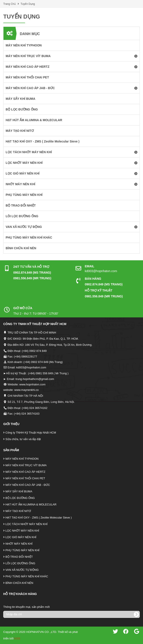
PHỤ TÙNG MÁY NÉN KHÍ (22, 550)
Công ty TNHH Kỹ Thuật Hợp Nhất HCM (31, 433)
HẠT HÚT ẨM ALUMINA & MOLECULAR (31, 504)
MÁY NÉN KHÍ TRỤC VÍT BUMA (26, 465)
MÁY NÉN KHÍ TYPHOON (22, 459)
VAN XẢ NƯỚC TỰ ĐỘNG (22, 570)
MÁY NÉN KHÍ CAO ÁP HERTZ (25, 472)
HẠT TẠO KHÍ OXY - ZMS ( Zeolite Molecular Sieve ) (39, 518)
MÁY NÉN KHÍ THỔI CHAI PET (25, 478)
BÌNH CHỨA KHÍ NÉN (19, 583)
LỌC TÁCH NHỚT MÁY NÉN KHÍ (26, 524)
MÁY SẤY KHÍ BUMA (19, 491)
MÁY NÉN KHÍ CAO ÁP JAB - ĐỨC (28, 485)
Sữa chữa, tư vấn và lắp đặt (23, 439)
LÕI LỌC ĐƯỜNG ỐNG (20, 563)
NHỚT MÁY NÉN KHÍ (19, 544)
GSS (17, 638)
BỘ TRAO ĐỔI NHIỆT (19, 557)
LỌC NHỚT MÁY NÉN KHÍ (22, 531)
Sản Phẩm (11, 450)
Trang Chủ (9, 4)
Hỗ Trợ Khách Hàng (20, 594)
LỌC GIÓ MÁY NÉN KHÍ (21, 537)
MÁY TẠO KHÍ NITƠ (18, 511)
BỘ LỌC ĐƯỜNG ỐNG (20, 498)
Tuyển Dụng (28, 4)
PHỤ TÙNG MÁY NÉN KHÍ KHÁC (27, 576)
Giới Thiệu (11, 424)
